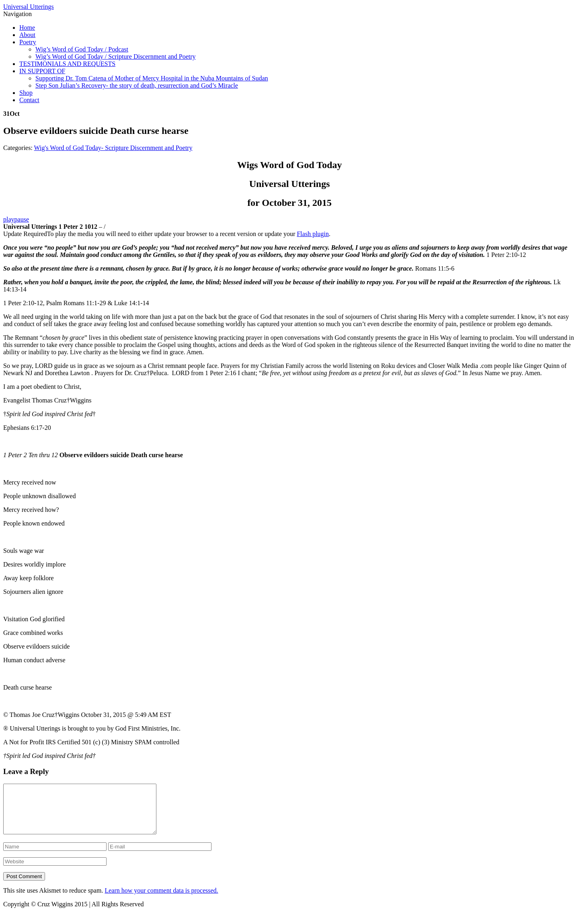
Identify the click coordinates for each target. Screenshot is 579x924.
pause (22, 219)
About (27, 35)
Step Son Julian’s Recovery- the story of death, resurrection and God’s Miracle (137, 85)
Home (27, 28)
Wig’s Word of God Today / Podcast (82, 49)
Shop (26, 93)
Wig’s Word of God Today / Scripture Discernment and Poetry (116, 56)
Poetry (28, 42)
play (9, 219)
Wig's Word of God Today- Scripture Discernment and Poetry (113, 148)
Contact (29, 100)
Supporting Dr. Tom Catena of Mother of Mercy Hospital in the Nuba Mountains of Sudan (152, 78)
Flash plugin (313, 234)
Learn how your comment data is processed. (161, 900)
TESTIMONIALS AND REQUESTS (67, 64)
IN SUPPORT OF (42, 71)
